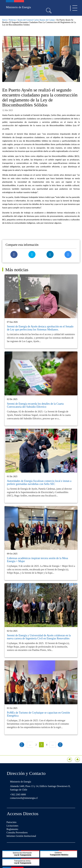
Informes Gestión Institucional (21, 836)
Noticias (12, 20)
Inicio (5, 20)
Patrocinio (11, 822)
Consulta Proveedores (17, 832)
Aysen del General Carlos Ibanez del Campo (36, 20)
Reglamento (12, 829)
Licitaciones (12, 826)
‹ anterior (22, 745)
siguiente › (60, 745)
